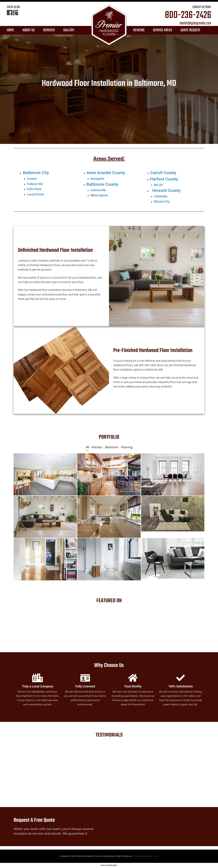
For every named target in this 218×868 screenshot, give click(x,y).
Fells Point (34, 189)
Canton (32, 179)
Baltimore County (102, 184)
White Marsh (99, 195)
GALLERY (69, 30)
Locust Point (35, 194)
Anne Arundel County (106, 173)
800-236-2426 (188, 15)
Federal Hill (35, 184)
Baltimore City (36, 173)
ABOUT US (29, 30)
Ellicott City (162, 202)
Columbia (161, 196)
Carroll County (163, 173)
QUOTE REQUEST (190, 30)
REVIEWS (139, 30)
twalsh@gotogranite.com (195, 23)
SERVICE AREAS (162, 30)
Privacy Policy (152, 856)
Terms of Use (139, 856)
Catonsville (98, 190)
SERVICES (49, 30)
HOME (10, 30)
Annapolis (97, 179)
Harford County (164, 179)
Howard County (166, 190)
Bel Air (158, 185)
